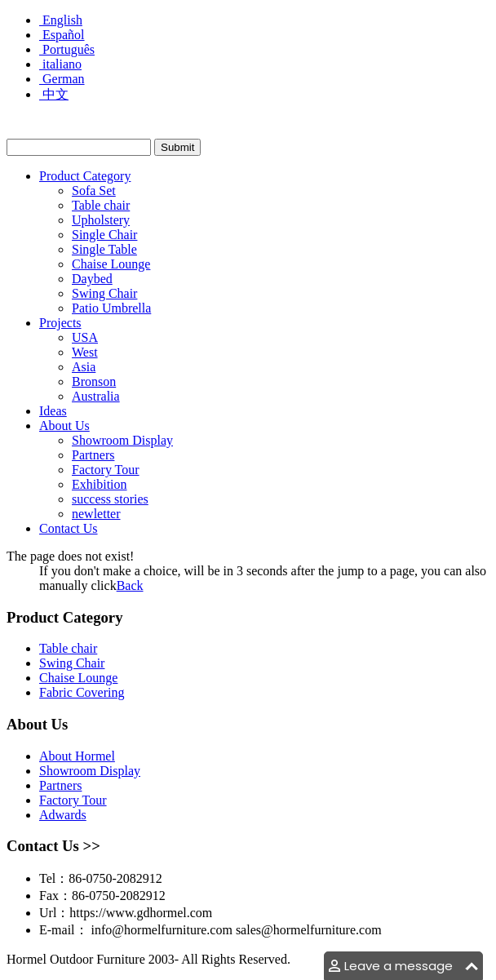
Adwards (63, 815)
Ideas (53, 411)
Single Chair (104, 235)
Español (62, 35)
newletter (96, 514)
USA (85, 337)
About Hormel (77, 756)
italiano (60, 64)
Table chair (101, 205)
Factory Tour (106, 470)
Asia (84, 367)
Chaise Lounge (111, 264)
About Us (64, 426)
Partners (93, 455)
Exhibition (100, 484)
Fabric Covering (82, 692)
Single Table (104, 249)
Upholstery (101, 220)
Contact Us (69, 528)
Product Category (85, 176)
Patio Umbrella (111, 308)
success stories (110, 499)
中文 (54, 94)
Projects (60, 323)
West (85, 352)
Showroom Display (122, 440)
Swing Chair (104, 293)
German (62, 79)
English (61, 20)
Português (67, 49)
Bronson (94, 381)
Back (130, 585)
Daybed (92, 279)
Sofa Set (94, 191)
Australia (96, 396)
